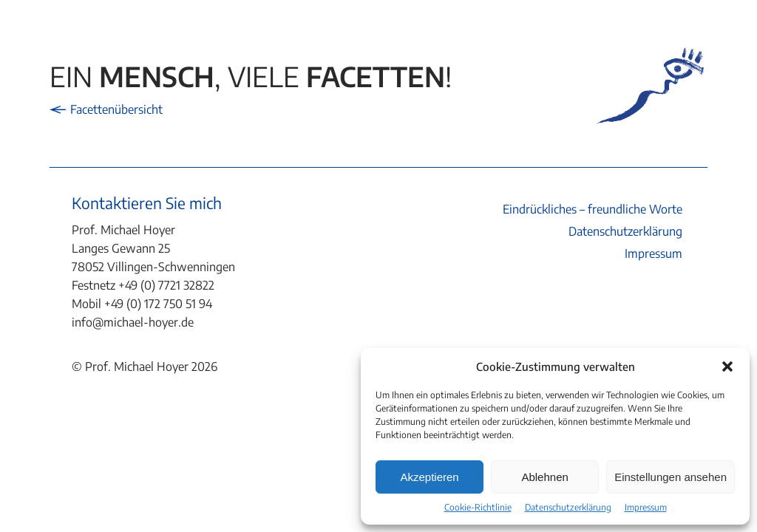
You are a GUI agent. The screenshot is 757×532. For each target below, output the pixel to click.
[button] (727, 366)
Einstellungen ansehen (671, 477)
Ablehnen (544, 477)
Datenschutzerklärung (568, 507)
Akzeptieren (429, 477)
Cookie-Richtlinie (478, 507)
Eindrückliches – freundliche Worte (593, 209)
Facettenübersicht (106, 109)
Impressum (646, 507)
